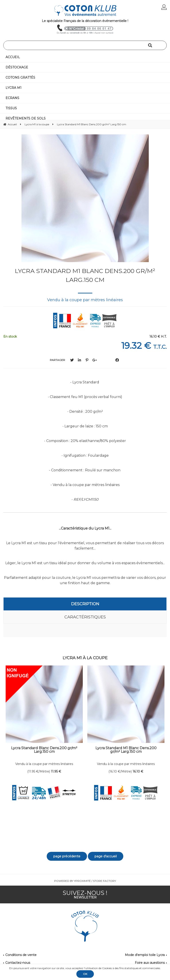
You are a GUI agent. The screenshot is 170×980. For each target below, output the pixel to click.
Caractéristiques (85, 617)
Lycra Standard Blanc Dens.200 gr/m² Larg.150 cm (44, 750)
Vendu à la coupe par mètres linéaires (44, 764)
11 (56, 771)
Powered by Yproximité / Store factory (85, 881)
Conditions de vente (21, 955)
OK (85, 974)
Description (85, 604)
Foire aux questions (150, 963)
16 (138, 771)
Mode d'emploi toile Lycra (145, 955)
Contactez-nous (18, 963)
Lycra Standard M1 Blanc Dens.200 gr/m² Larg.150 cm (85, 275)
